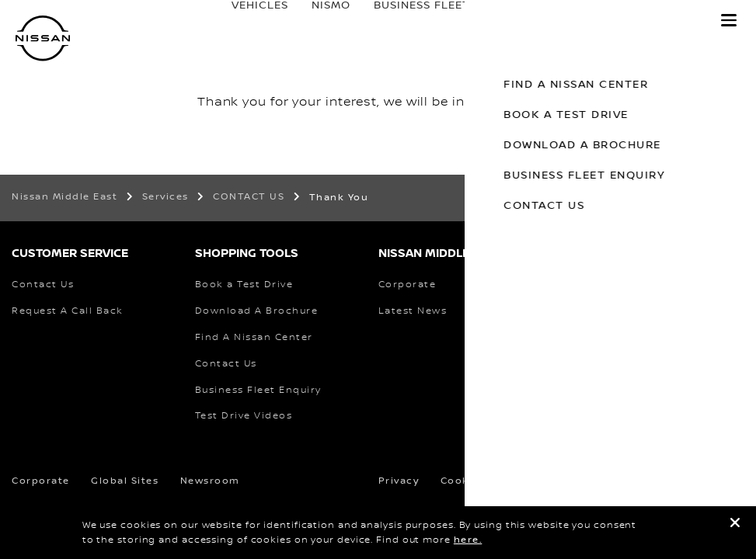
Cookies (463, 481)
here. (468, 540)
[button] (729, 20)
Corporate (41, 481)
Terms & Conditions (562, 481)
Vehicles (244, 21)
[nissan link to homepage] (43, 38)
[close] (735, 525)
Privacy (399, 481)
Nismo (315, 21)
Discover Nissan (634, 21)
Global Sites (125, 481)
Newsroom (210, 481)
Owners (517, 21)
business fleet (406, 21)
